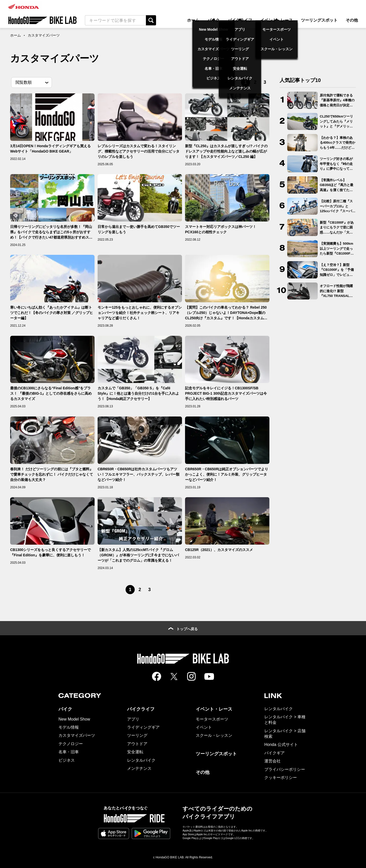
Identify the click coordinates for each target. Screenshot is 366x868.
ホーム (193, 20)
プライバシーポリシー (285, 769)
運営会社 (272, 761)
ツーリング (137, 735)
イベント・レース (277, 20)
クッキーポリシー (281, 778)
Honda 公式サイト (281, 745)
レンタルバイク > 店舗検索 (285, 734)
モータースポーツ (212, 719)
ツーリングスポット (319, 20)
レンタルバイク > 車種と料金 (285, 720)
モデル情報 (69, 727)
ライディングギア (143, 727)
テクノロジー (71, 744)
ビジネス (67, 760)
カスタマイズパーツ (77, 735)
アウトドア (137, 744)
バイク (213, 20)
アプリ (133, 719)
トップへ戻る (183, 629)
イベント (204, 727)
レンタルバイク (141, 760)
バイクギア (274, 753)
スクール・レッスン (214, 735)
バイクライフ (240, 20)
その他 (352, 20)
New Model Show (74, 719)
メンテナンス (139, 768)
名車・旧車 (69, 752)
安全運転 (135, 752)
